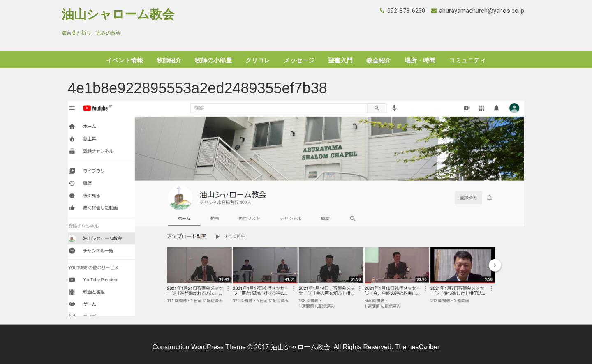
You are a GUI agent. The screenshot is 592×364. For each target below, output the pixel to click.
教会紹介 (379, 60)
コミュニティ (467, 60)
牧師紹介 (169, 60)
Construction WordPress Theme (199, 347)
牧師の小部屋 (213, 60)
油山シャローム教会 (118, 14)
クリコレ (258, 60)
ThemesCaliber (417, 347)
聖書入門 (340, 60)
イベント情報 (125, 60)
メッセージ (299, 60)
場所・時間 (420, 60)
